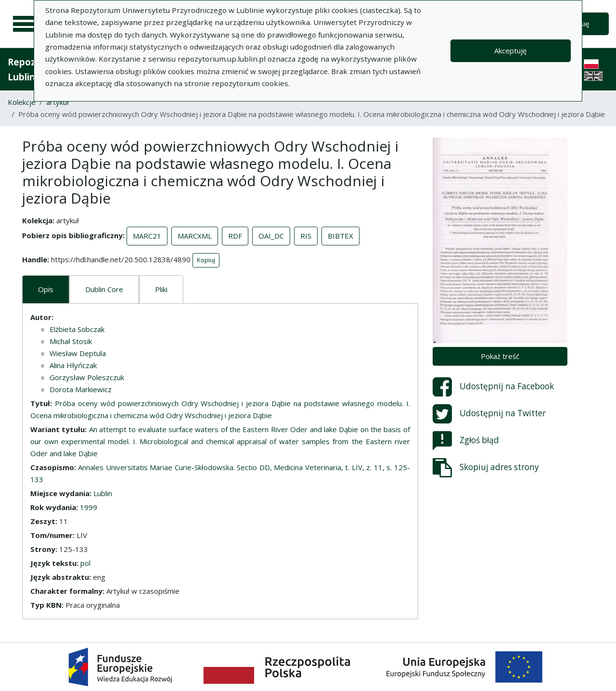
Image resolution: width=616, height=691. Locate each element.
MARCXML (195, 236)
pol (85, 563)
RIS (306, 236)
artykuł (58, 102)
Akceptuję (510, 51)
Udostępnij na (493, 387)
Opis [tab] (46, 289)
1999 (89, 507)
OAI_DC (271, 236)
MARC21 (147, 236)
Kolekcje (22, 102)
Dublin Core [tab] (104, 289)
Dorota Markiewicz (81, 389)
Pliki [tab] (161, 289)
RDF (235, 236)
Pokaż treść (500, 356)
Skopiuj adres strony (486, 468)
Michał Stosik (71, 341)
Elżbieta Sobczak (77, 329)
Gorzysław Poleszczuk (87, 377)
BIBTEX (340, 236)
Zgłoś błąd (466, 441)
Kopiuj (206, 260)
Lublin (103, 493)
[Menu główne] (25, 24)
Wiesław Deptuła (78, 353)
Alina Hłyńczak (73, 365)
